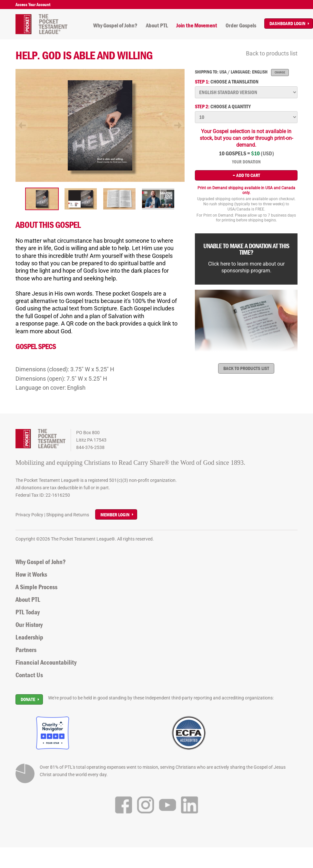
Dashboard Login (287, 23)
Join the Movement (197, 25)
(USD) (267, 153)
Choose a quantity (223, 107)
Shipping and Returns (68, 515)
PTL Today (28, 612)
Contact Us (29, 675)
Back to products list (272, 53)
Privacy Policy (29, 515)
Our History (29, 625)
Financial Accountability (46, 662)
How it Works (31, 574)
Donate (28, 699)
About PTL (157, 25)
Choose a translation (227, 82)
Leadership (29, 637)
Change (280, 72)
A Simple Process (36, 587)
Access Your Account (33, 5)
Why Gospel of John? (115, 25)
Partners (26, 650)
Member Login (115, 515)
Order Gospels (241, 25)
